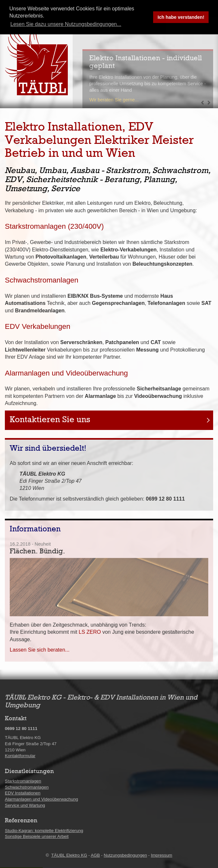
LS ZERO (90, 632)
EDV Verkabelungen (38, 326)
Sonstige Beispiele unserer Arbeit (37, 836)
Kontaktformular (20, 756)
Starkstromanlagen (23, 781)
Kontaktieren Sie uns (50, 420)
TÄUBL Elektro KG (69, 855)
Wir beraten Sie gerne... (114, 100)
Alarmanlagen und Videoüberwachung (66, 373)
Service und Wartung (25, 805)
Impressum (162, 855)
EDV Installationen (23, 793)
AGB (95, 855)
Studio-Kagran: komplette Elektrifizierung (44, 831)
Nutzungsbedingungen (125, 855)
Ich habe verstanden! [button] (181, 17)
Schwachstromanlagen (42, 280)
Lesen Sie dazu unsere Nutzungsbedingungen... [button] (66, 24)
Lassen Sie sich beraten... (40, 650)
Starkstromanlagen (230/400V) (54, 226)
